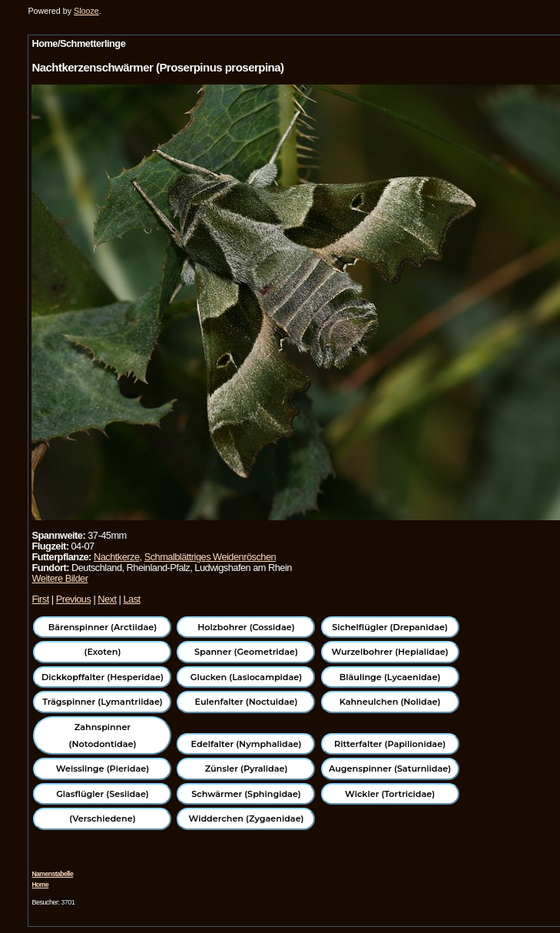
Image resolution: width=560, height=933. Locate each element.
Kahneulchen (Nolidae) (390, 702)
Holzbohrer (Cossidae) (246, 627)
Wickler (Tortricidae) (390, 794)
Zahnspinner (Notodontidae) (103, 735)
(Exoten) (103, 652)
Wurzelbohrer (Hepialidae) (389, 652)
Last (131, 599)
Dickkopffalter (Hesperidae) (103, 677)
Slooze (86, 11)
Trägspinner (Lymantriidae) (103, 702)
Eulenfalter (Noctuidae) (247, 702)
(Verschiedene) (102, 818)
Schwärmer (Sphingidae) (246, 794)
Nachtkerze (117, 557)
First (40, 599)
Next (107, 599)
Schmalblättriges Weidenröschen (210, 557)
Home (40, 885)
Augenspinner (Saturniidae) (390, 769)
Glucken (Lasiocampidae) (246, 677)
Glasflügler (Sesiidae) (103, 794)
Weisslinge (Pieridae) (103, 769)
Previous (74, 599)
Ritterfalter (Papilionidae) (390, 744)
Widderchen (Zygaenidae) (246, 818)
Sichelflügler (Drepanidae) (390, 627)
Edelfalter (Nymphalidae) (247, 744)
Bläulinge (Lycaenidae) (390, 677)
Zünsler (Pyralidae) (247, 769)
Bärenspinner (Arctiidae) (103, 627)
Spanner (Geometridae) (246, 652)
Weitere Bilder (60, 578)
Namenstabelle (52, 874)
